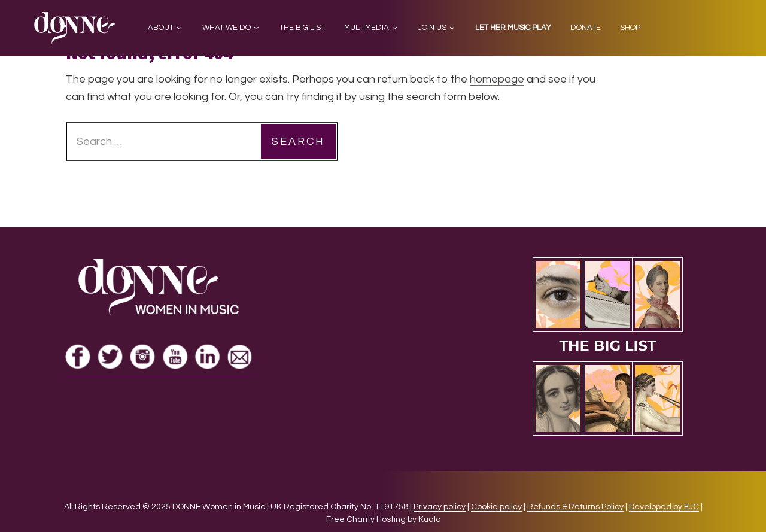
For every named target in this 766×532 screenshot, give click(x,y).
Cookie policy (496, 507)
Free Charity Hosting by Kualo (383, 519)
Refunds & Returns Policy (575, 507)
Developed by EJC (664, 507)
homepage (497, 79)
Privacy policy (440, 507)
